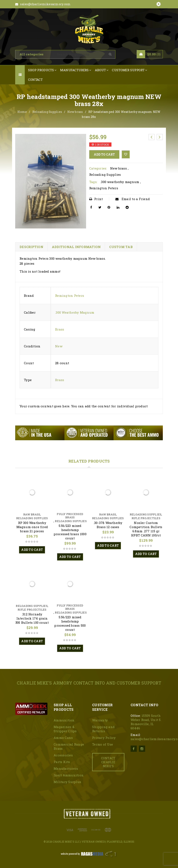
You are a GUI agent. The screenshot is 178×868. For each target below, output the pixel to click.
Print (96, 199)
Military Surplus (67, 782)
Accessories (63, 755)
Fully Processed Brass (70, 516)
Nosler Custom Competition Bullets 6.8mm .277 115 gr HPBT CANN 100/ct (146, 529)
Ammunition (64, 720)
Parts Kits (62, 762)
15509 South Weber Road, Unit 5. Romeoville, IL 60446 (146, 722)
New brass (75, 112)
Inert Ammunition (69, 775)
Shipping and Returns (103, 729)
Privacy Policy (104, 738)
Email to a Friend (133, 199)
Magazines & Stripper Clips (65, 729)
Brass (60, 329)
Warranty (100, 720)
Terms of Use (103, 744)
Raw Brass (32, 514)
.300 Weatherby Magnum (75, 312)
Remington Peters (104, 188)
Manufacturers (66, 768)
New (59, 346)
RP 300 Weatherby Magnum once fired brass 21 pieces (32, 527)
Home (22, 112)
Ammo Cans (63, 738)
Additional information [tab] (76, 247)
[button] (32, 550)
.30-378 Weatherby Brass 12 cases (108, 525)
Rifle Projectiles (146, 518)
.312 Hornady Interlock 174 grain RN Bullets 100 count (32, 618)
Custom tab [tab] (121, 247)
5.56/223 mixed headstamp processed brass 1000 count (70, 532)
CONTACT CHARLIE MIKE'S (108, 762)
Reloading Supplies (47, 112)
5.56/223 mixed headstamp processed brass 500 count (70, 623)
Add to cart (104, 154)
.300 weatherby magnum (120, 182)
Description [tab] (31, 247)
